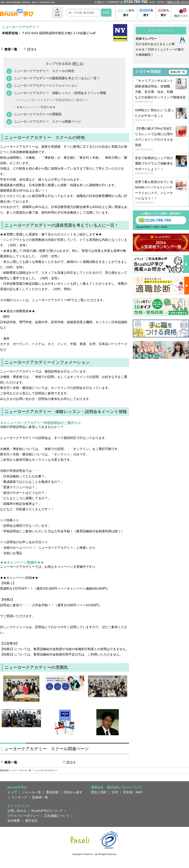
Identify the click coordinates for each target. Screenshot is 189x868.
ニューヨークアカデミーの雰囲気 (38, 114)
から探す (126, 13)
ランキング (19, 797)
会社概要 (14, 821)
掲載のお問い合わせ (178, 2)
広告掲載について (57, 816)
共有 (57, 12)
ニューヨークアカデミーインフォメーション (46, 86)
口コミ (32, 49)
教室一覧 (11, 49)
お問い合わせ (17, 811)
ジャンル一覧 (31, 792)
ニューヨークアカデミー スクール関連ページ (47, 122)
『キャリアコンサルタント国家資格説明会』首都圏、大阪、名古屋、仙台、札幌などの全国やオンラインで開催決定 (161, 91)
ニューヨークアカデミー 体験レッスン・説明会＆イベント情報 (60, 93)
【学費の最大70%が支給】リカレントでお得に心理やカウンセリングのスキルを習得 (161, 139)
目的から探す (73, 792)
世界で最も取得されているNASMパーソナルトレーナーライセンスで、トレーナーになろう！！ (161, 192)
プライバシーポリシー (23, 816)
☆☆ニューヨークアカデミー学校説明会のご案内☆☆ (52, 100)
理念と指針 (99, 792)
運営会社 (31, 821)
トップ (12, 792)
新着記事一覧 (178, 72)
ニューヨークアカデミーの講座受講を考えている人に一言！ (57, 78)
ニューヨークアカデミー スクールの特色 (44, 71)
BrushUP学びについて (47, 811)
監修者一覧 (40, 797)
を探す (146, 13)
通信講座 (52, 792)
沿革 (115, 792)
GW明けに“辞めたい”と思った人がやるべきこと (161, 115)
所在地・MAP (133, 792)
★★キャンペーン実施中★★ (36, 107)
